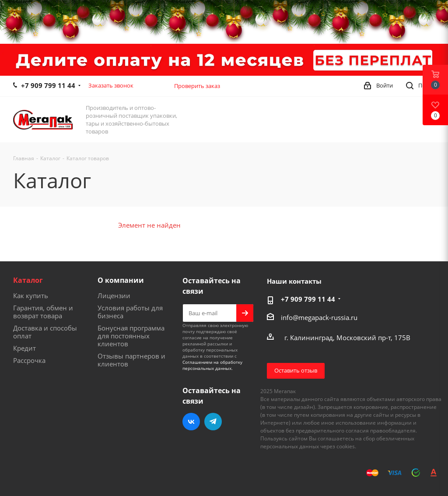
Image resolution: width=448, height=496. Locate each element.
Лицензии (114, 295)
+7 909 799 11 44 (48, 85)
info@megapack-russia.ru (319, 317)
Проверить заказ (197, 86)
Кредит (24, 348)
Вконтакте (191, 422)
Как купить (31, 295)
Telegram (213, 422)
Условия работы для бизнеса (130, 312)
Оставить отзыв (296, 370)
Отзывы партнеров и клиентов (131, 360)
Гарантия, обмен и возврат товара (43, 312)
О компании (121, 280)
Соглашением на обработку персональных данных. (212, 365)
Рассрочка (29, 360)
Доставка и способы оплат (45, 332)
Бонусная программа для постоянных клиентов (131, 336)
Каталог (28, 280)
